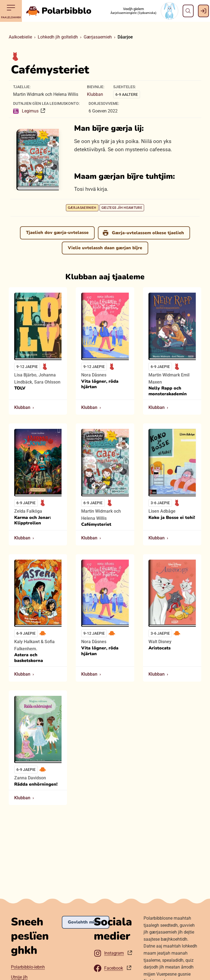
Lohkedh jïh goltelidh (58, 37)
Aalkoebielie (20, 37)
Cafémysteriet (96, 525)
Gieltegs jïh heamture (122, 208)
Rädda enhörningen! (36, 784)
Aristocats (160, 648)
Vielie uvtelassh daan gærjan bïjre (105, 248)
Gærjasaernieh (98, 37)
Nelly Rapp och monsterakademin (168, 391)
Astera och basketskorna (29, 658)
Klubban (95, 94)
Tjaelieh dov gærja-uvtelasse (57, 233)
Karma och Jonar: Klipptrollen (33, 521)
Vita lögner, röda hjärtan (100, 384)
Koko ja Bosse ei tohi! (172, 518)
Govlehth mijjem (86, 922)
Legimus (26, 111)
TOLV (20, 388)
